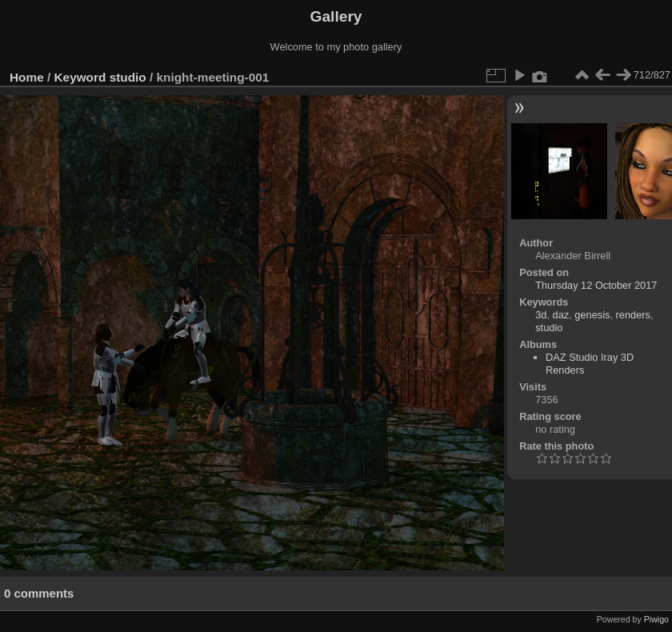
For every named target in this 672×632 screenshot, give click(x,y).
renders (633, 315)
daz (561, 315)
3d (541, 315)
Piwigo (656, 619)
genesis (592, 315)
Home (27, 77)
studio (128, 77)
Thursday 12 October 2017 (596, 285)
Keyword (80, 77)
